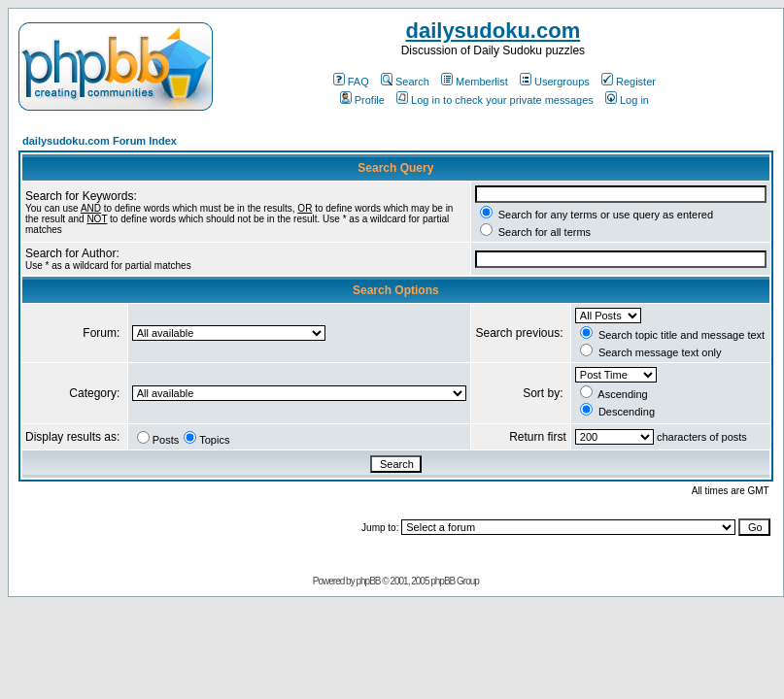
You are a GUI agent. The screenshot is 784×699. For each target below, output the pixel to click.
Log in (627, 100)
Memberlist (475, 82)
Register (629, 82)
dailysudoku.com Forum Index (100, 141)
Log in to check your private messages (495, 100)
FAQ (351, 82)
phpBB (368, 581)
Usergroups (555, 82)
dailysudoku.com (493, 31)
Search (405, 82)
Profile (362, 100)
